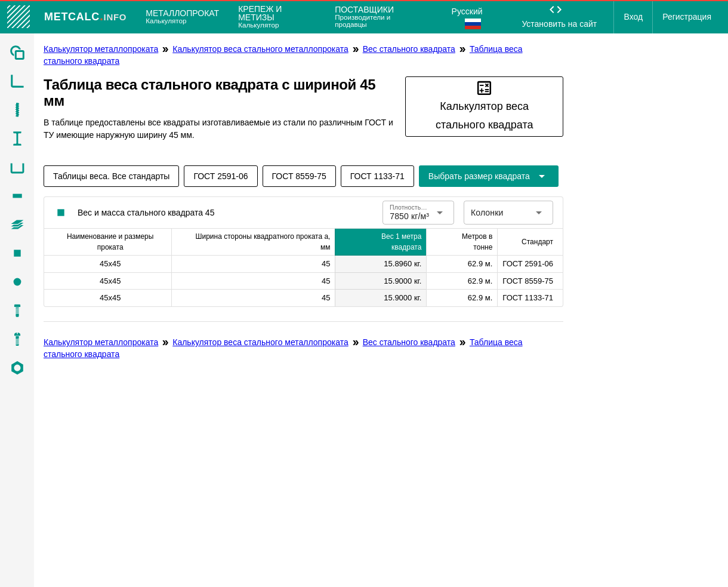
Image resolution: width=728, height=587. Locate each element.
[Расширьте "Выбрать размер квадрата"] (489, 176)
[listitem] (17, 53)
